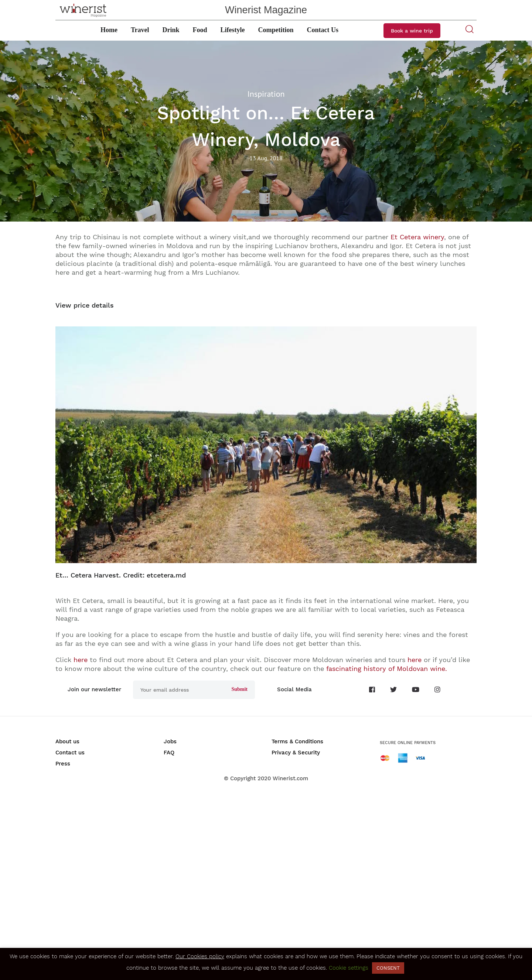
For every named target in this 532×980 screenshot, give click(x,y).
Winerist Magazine (266, 10)
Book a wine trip (412, 31)
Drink (171, 30)
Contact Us (323, 30)
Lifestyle (233, 30)
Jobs (170, 741)
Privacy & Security (296, 753)
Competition (276, 30)
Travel (140, 30)
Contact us (70, 753)
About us (67, 741)
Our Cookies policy (200, 956)
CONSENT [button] (388, 968)
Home (109, 30)
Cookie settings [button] (349, 968)
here (81, 660)
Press (63, 764)
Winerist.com (290, 778)
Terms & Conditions (297, 741)
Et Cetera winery (417, 237)
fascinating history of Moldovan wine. (387, 669)
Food (200, 30)
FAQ (169, 753)
